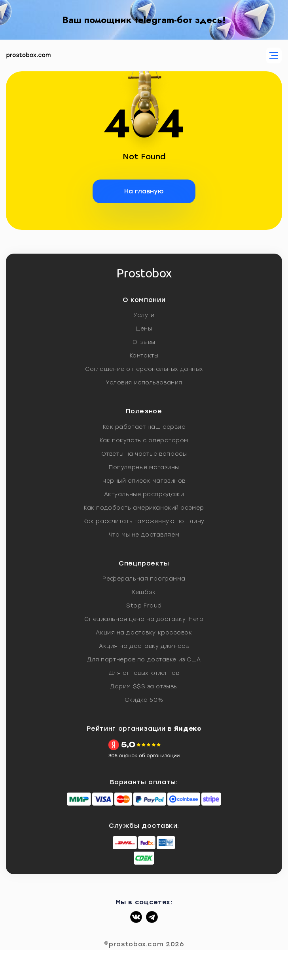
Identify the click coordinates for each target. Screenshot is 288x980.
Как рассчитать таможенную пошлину (144, 521)
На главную (144, 191)
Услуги (144, 315)
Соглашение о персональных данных (144, 369)
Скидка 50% (144, 700)
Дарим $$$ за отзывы (144, 687)
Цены (144, 329)
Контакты (144, 356)
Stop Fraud (144, 606)
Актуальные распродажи (144, 494)
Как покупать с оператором (144, 440)
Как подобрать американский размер (144, 508)
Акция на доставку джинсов (144, 646)
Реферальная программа (144, 579)
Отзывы (144, 342)
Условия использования (144, 383)
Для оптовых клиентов (144, 673)
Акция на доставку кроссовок (144, 633)
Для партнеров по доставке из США (144, 660)
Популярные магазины (144, 467)
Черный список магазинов (144, 481)
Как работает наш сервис (144, 427)
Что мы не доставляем (144, 535)
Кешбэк (144, 592)
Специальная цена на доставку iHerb (144, 619)
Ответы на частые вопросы (144, 454)
